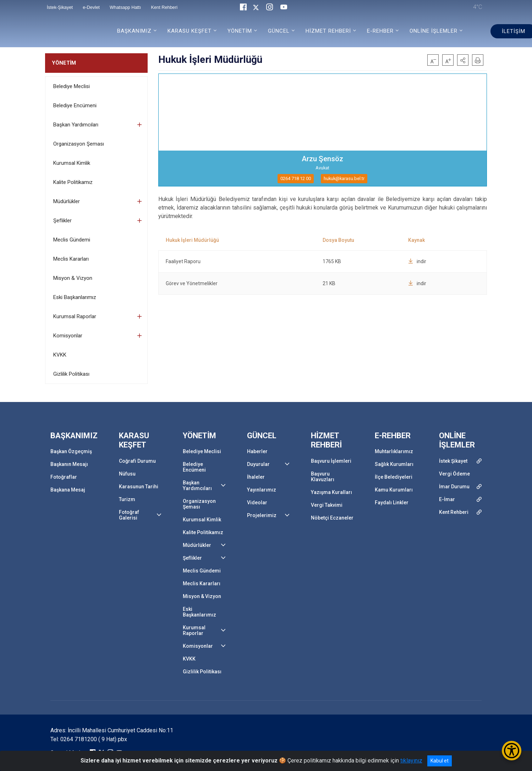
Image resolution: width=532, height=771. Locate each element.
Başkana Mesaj (68, 490)
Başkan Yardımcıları (76, 125)
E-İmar (447, 499)
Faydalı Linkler (392, 503)
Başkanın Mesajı (69, 464)
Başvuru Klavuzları (323, 477)
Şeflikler (62, 221)
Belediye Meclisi (72, 86)
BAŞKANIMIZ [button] (134, 31)
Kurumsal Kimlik (72, 163)
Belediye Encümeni (75, 105)
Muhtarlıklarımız (394, 451)
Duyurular (258, 464)
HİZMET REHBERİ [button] (328, 31)
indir (417, 261)
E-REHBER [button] (380, 31)
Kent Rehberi (454, 512)
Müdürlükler (67, 201)
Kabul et (440, 761)
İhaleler (256, 477)
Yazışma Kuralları (331, 492)
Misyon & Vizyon (73, 278)
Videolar (257, 503)
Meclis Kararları (71, 259)
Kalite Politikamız (73, 182)
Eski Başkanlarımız (75, 297)
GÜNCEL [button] (279, 31)
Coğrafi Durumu (137, 461)
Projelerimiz (262, 515)
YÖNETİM (64, 63)
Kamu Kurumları (394, 490)
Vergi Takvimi (327, 505)
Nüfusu (127, 474)
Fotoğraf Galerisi (129, 515)
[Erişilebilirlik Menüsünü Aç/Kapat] (512, 751)
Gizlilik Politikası (71, 374)
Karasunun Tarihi (139, 487)
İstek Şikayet (453, 461)
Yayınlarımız (262, 490)
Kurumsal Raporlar (75, 316)
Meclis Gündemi (72, 240)
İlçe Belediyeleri (394, 477)
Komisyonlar (68, 336)
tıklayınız (411, 761)
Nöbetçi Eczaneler (332, 518)
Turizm (127, 499)
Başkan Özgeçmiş (71, 451)
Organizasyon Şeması (79, 144)
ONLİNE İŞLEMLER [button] (434, 31)
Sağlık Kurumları (394, 464)
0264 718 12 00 (296, 178)
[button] (463, 60)
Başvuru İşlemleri (331, 461)
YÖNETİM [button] (240, 31)
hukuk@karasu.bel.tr (344, 178)
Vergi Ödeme (454, 474)
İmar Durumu (454, 487)
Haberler (257, 451)
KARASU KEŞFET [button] (190, 31)
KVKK (60, 355)
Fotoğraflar (64, 477)
